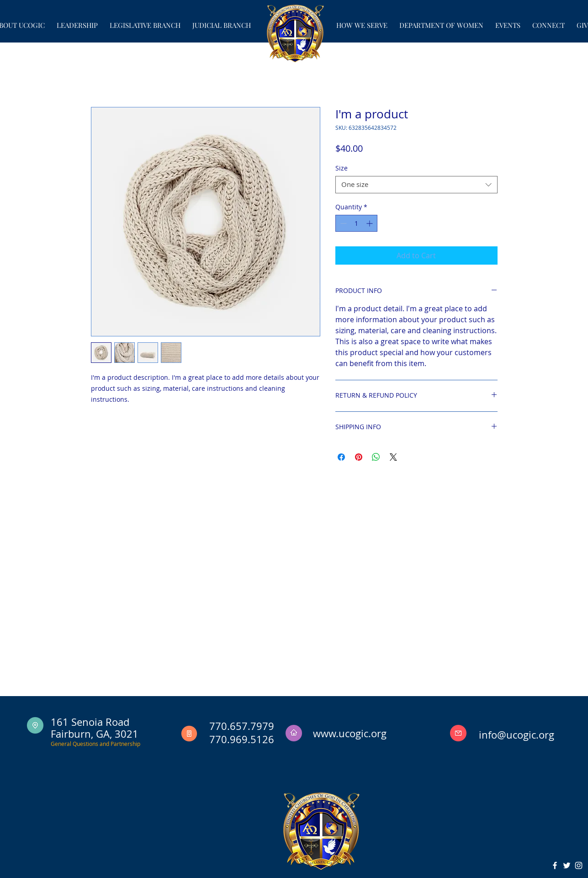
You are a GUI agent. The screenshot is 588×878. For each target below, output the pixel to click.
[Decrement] (342, 223)
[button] (77, 21)
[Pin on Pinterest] (359, 457)
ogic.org (536, 735)
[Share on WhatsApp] (376, 457)
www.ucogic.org (350, 733)
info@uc (498, 735)
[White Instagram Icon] (579, 865)
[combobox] (416, 185)
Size (342, 168)
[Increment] (370, 223)
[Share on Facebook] (341, 457)
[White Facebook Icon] (555, 865)
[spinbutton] (356, 223)
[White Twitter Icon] (567, 865)
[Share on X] (393, 457)
